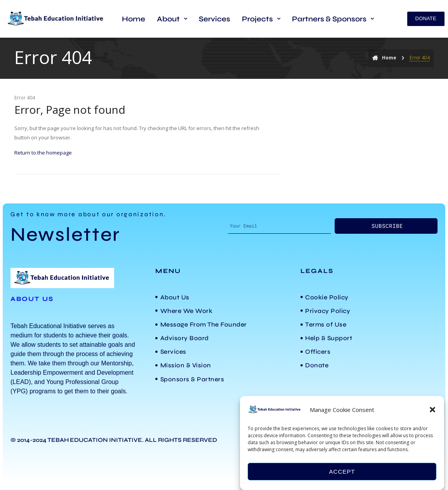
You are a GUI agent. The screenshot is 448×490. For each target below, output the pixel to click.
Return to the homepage (43, 153)
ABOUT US (32, 299)
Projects (261, 19)
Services (214, 19)
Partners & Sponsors (333, 19)
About (172, 19)
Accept (342, 472)
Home (134, 19)
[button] (432, 410)
